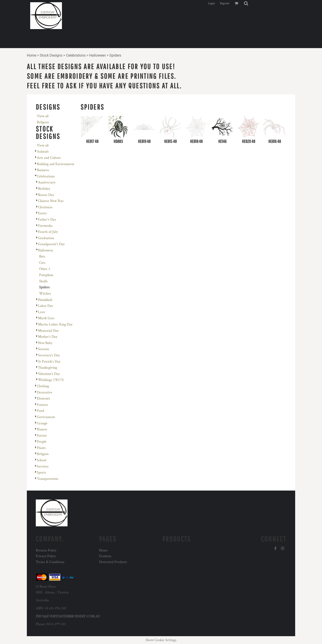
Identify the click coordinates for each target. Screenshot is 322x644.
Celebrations (76, 55)
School (42, 460)
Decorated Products (113, 562)
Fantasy (42, 405)
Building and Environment (56, 164)
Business (43, 170)
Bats (42, 256)
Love (42, 312)
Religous (43, 122)
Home (32, 55)
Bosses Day (46, 195)
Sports (41, 473)
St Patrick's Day (49, 362)
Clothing (43, 386)
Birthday (44, 189)
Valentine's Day (49, 374)
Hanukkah (45, 300)
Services (43, 467)
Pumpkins (46, 275)
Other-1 (45, 269)
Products (105, 556)
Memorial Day (48, 331)
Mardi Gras (46, 318)
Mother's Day (48, 337)
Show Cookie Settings (161, 640)
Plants (41, 448)
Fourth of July (48, 232)
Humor (42, 429)
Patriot (42, 436)
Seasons (44, 349)
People (42, 442)
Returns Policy (46, 550)
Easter (42, 213)
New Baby (45, 343)
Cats (42, 263)
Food (40, 411)
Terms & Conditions (50, 562)
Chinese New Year (51, 201)
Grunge (42, 423)
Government (46, 417)
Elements (43, 399)
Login (212, 3)
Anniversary (47, 182)
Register (225, 3)
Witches (45, 294)
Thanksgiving (48, 368)
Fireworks (45, 226)
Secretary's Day (49, 355)
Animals (43, 152)
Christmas (45, 207)
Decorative (45, 392)
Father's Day (47, 220)
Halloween (97, 55)
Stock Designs (51, 55)
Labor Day (46, 306)
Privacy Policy (46, 556)
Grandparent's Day (51, 244)
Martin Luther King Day (55, 324)
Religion (43, 454)
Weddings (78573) (51, 380)
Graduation (46, 238)
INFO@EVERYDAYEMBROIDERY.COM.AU (68, 616)
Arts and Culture (49, 158)
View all (43, 116)
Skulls (43, 281)
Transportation (48, 479)
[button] (246, 3)
